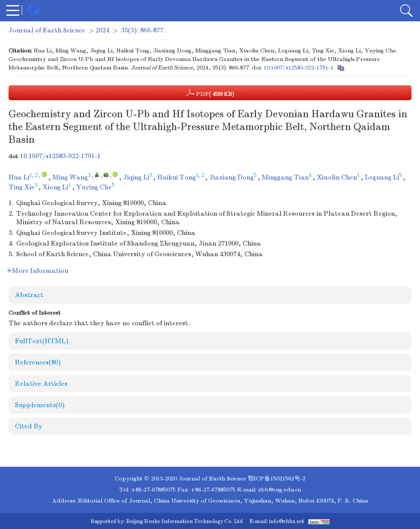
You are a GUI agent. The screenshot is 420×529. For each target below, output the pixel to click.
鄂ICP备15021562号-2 (277, 478)
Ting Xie (22, 187)
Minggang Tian (285, 177)
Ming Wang (70, 177)
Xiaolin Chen (337, 177)
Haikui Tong (177, 177)
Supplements (40, 405)
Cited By (29, 426)
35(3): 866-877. (143, 30)
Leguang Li (382, 177)
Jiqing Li (136, 177)
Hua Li (19, 177)
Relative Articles (41, 384)
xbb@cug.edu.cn (280, 490)
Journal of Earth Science (47, 30)
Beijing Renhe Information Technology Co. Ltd (184, 521)
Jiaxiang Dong (232, 177)
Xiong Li (55, 187)
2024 (102, 30)
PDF (210, 93)
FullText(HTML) (42, 341)
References (38, 362)
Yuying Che (94, 187)
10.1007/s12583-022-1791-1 (298, 68)
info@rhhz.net (287, 521)
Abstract (29, 295)
